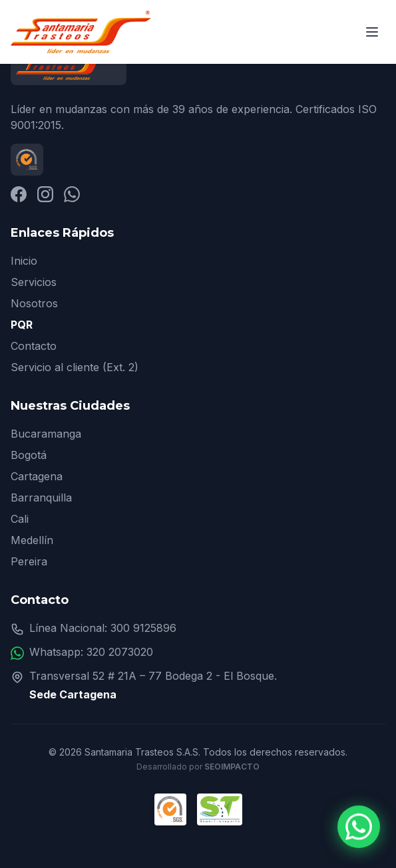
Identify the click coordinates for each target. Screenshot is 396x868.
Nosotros (34, 303)
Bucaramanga (46, 434)
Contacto (34, 346)
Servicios (34, 282)
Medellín (32, 540)
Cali (20, 519)
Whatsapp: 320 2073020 (91, 652)
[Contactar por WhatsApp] (359, 827)
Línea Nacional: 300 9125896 (103, 628)
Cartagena (37, 476)
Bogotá (29, 455)
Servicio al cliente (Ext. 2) (75, 367)
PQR (22, 325)
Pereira (29, 561)
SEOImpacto (232, 767)
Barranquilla (41, 498)
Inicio (24, 261)
